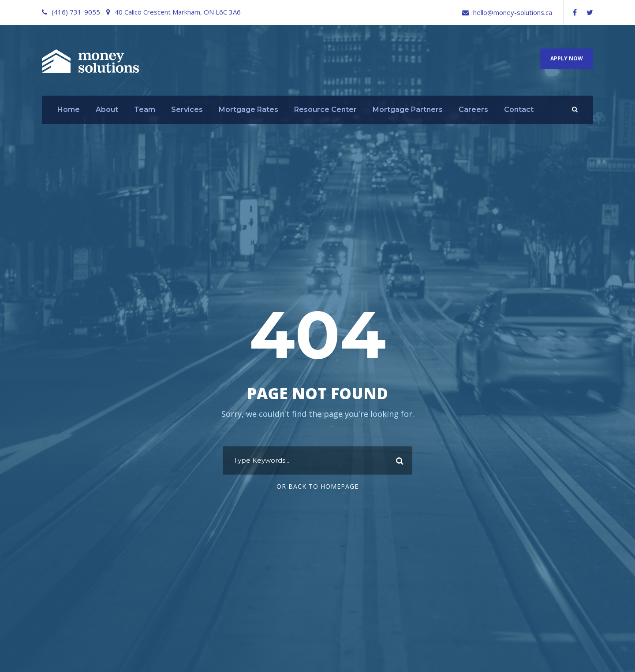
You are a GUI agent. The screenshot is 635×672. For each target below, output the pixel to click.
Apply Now (567, 58)
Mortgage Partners (408, 110)
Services (187, 110)
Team (145, 110)
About (107, 110)
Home (69, 110)
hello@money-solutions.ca (513, 12)
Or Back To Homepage (317, 486)
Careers (473, 110)
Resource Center (325, 110)
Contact (519, 110)
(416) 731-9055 (76, 12)
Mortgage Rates (248, 110)
